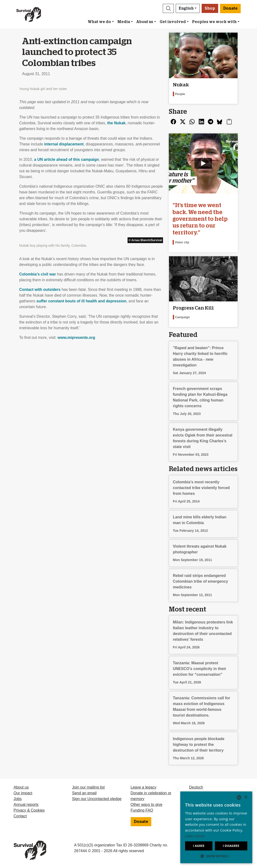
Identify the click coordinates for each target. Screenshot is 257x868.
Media (124, 22)
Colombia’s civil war (38, 274)
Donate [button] (230, 8)
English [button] (186, 8)
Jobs (18, 799)
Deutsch (196, 787)
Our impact (23, 793)
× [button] (246, 797)
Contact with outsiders (40, 290)
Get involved (173, 22)
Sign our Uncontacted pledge (97, 799)
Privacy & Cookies (29, 810)
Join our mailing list (88, 787)
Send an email (84, 793)
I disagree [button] (231, 846)
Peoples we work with (214, 22)
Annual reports (26, 805)
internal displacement (64, 144)
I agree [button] (199, 846)
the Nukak (116, 123)
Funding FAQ (142, 810)
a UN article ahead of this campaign (66, 159)
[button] (168, 8)
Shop (210, 8)
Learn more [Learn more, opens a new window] (195, 836)
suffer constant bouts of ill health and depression (81, 301)
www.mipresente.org (76, 338)
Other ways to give (147, 805)
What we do (99, 22)
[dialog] (216, 827)
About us (145, 22)
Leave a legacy (144, 787)
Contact (20, 816)
